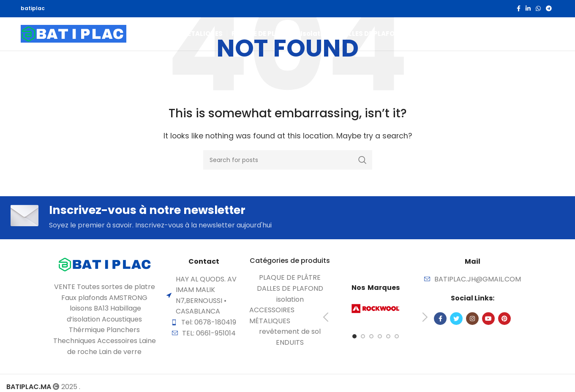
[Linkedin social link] (528, 9)
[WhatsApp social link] (538, 9)
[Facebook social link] (519, 9)
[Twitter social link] (456, 321)
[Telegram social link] (549, 9)
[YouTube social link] (488, 321)
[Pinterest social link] (504, 321)
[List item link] (290, 280)
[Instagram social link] (472, 321)
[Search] (533, 40)
